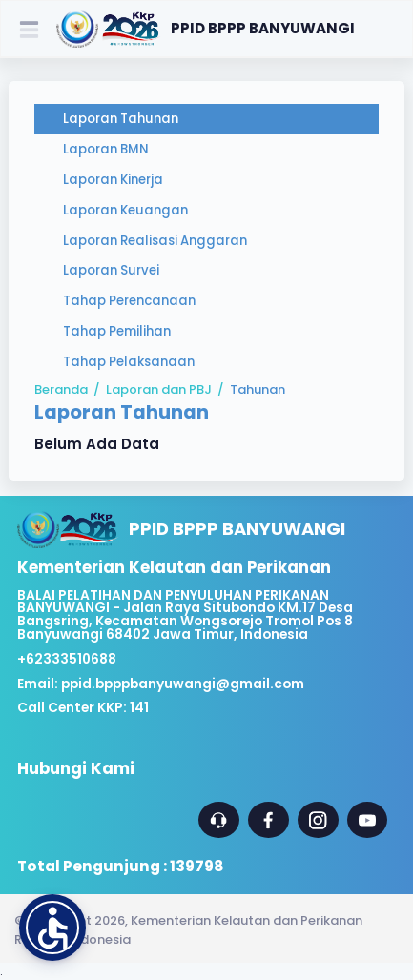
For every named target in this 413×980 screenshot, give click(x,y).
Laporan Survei (111, 270)
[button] (52, 928)
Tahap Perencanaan (129, 301)
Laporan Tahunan (121, 119)
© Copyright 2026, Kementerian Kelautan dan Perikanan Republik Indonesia (188, 929)
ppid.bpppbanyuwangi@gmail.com (183, 684)
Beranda (61, 389)
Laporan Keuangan (125, 210)
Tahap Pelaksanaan (129, 362)
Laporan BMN (106, 149)
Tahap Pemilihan (117, 331)
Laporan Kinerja (113, 180)
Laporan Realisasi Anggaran (155, 241)
